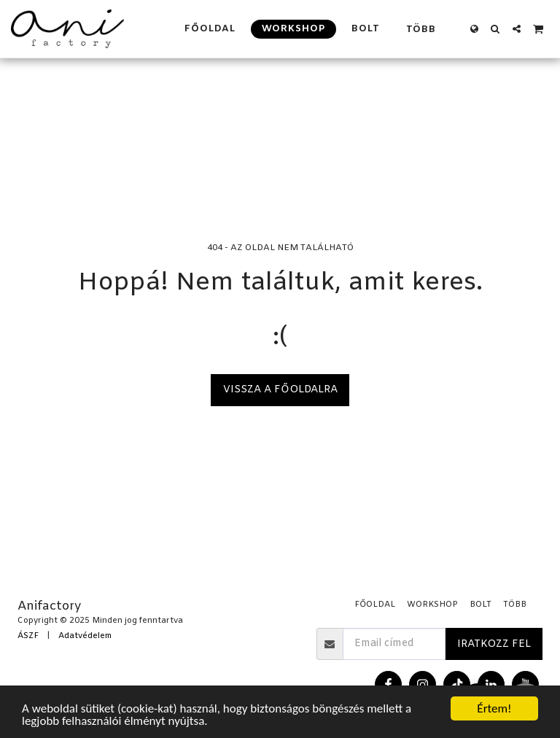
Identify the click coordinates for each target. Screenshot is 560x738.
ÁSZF (28, 636)
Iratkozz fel (494, 644)
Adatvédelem (85, 636)
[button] (495, 29)
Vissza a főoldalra (280, 390)
